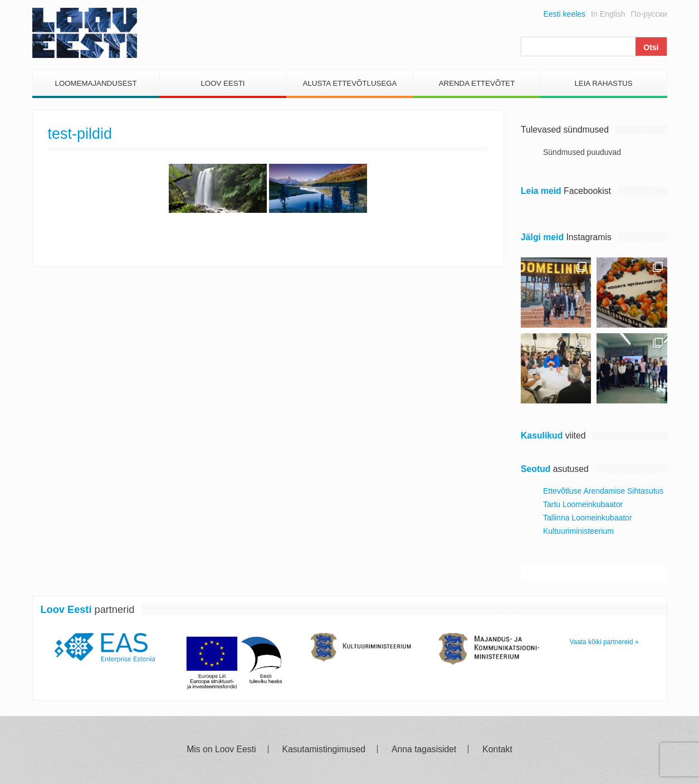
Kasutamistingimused (324, 749)
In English (608, 14)
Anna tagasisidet (424, 749)
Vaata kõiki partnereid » (604, 642)
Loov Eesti (223, 83)
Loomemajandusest (96, 83)
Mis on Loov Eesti (221, 749)
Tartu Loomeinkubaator (583, 504)
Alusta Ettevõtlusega (350, 83)
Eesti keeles (564, 14)
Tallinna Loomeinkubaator (588, 518)
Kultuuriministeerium (578, 531)
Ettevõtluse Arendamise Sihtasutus (603, 491)
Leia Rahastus (603, 83)
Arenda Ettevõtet (477, 83)
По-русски (649, 14)
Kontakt (497, 749)
